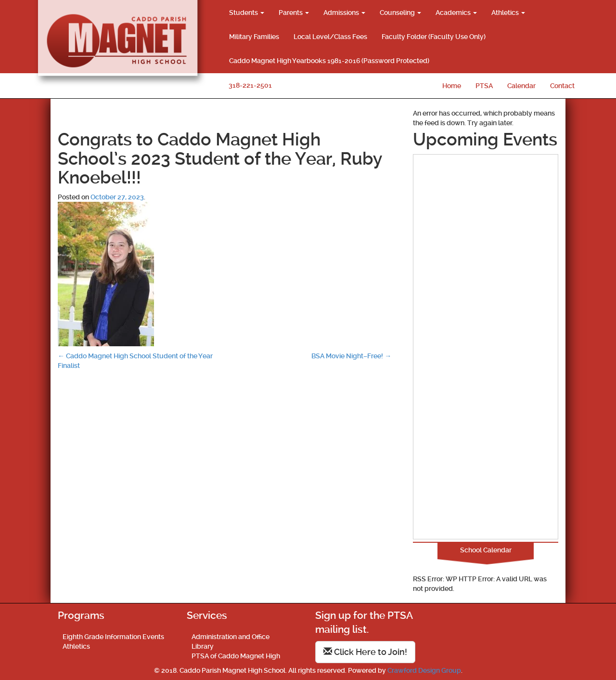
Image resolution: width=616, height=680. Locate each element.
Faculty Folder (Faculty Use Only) (434, 37)
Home (452, 86)
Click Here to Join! (365, 652)
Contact (562, 86)
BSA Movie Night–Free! (351, 356)
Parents (294, 13)
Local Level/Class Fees (330, 37)
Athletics (508, 13)
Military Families (254, 37)
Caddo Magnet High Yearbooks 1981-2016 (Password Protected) (329, 61)
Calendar (521, 86)
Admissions (344, 13)
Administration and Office (231, 637)
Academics (456, 13)
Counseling (400, 13)
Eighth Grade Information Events (113, 637)
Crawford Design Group (424, 670)
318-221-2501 (250, 85)
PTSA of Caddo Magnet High (236, 656)
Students (247, 13)
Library (203, 646)
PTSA (484, 86)
